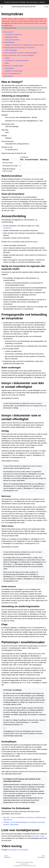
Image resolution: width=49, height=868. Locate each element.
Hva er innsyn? (8, 32)
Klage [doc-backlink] (4, 624)
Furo (27, 864)
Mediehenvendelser (11, 37)
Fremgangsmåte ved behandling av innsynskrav (19, 48)
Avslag (7, 58)
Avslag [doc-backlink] (5, 431)
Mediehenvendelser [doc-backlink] (12, 176)
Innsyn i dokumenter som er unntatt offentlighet (19, 55)
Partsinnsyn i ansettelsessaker (13, 66)
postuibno (6, 101)
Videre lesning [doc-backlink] (12, 846)
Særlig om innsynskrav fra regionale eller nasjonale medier (24, 45)
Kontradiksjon (9, 68)
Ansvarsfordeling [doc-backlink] (14, 216)
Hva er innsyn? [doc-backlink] (12, 82)
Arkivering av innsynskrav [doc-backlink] (15, 96)
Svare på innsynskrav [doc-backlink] (13, 194)
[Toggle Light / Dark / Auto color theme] (45, 7)
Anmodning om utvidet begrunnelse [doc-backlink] (21, 606)
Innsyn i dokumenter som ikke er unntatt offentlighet (20, 53)
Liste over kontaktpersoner (12, 74)
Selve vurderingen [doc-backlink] (11, 368)
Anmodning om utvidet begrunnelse (17, 61)
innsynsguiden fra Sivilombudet (18, 850)
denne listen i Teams (38, 836)
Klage (7, 63)
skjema (23, 101)
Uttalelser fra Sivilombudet (14, 71)
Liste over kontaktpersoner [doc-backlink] (21, 830)
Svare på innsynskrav (12, 40)
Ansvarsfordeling (9, 42)
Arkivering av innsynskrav (13, 35)
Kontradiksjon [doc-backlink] (9, 742)
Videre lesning (8, 76)
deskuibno (39, 186)
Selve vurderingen (11, 50)
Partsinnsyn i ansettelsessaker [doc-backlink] (23, 642)
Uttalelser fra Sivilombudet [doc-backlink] (16, 808)
